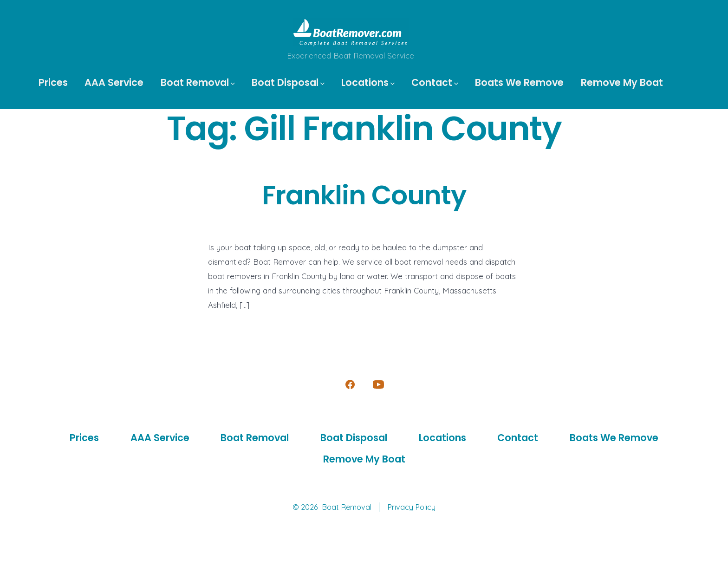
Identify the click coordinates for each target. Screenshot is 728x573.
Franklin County (364, 195)
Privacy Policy (411, 507)
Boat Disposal (288, 82)
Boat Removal (198, 82)
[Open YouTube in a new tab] (378, 384)
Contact (435, 82)
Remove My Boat (622, 82)
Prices (53, 82)
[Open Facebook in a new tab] (350, 384)
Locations (368, 82)
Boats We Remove (519, 82)
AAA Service (114, 82)
